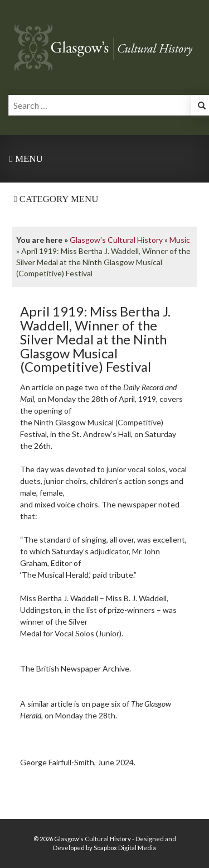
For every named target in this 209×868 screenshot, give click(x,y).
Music (180, 240)
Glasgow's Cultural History (116, 240)
